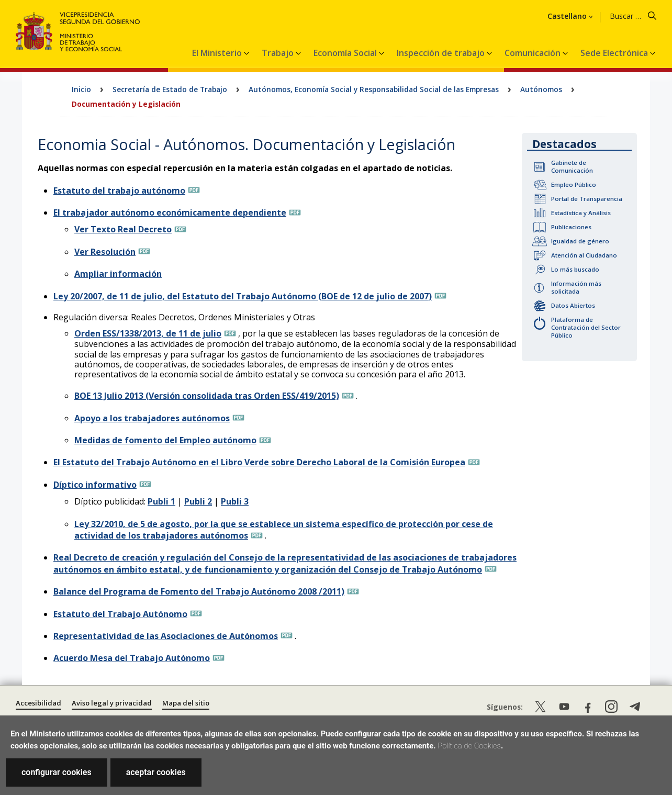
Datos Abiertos (573, 305)
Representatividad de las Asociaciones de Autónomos (166, 636)
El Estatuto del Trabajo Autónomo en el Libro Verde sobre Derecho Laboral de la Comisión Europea (259, 462)
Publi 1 (161, 501)
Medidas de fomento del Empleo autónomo (165, 440)
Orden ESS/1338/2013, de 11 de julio (148, 333)
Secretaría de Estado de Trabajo (170, 89)
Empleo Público (574, 184)
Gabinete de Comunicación (572, 166)
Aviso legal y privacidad (112, 703)
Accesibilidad (38, 703)
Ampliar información (118, 274)
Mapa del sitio (186, 703)
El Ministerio (218, 53)
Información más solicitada (576, 287)
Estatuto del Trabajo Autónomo (120, 614)
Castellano (567, 16)
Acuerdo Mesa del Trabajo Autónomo (132, 658)
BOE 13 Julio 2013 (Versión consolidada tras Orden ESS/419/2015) (207, 396)
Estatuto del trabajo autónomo (119, 191)
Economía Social (346, 53)
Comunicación (534, 53)
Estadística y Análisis (581, 213)
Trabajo (279, 53)
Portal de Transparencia (587, 199)
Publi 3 (235, 501)
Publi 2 (198, 501)
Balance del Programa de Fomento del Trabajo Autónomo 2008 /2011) (199, 591)
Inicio (81, 89)
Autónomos (541, 89)
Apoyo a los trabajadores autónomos (152, 418)
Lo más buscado (575, 269)
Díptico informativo (95, 485)
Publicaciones (571, 227)
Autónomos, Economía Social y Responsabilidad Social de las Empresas (374, 89)
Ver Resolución (105, 252)
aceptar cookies (156, 772)
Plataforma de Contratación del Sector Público (586, 327)
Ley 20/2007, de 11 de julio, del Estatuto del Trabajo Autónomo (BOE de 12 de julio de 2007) (243, 296)
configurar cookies (57, 772)
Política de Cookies (469, 746)
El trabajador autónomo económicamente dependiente (170, 212)
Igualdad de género (580, 241)
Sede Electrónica (615, 53)
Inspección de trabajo (442, 53)
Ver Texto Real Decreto (123, 229)
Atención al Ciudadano (584, 255)
